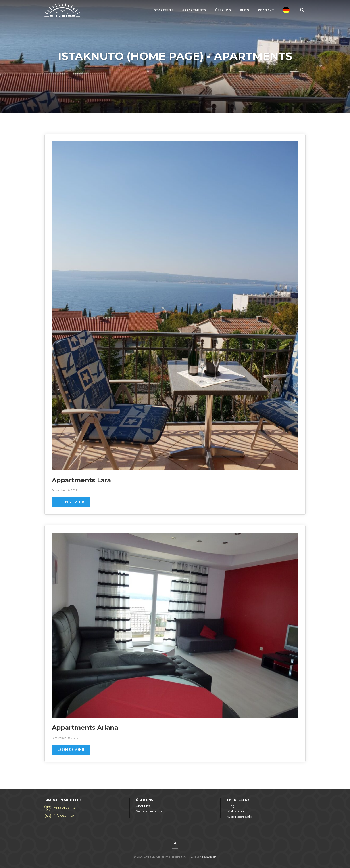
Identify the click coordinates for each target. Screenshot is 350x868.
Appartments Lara (81, 480)
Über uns (223, 10)
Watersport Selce (240, 817)
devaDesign (209, 857)
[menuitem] (286, 10)
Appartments (194, 10)
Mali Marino (236, 811)
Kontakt (266, 10)
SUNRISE (62, 10)
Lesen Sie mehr (71, 502)
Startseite (164, 10)
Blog (245, 10)
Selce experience (149, 811)
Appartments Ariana (85, 727)
